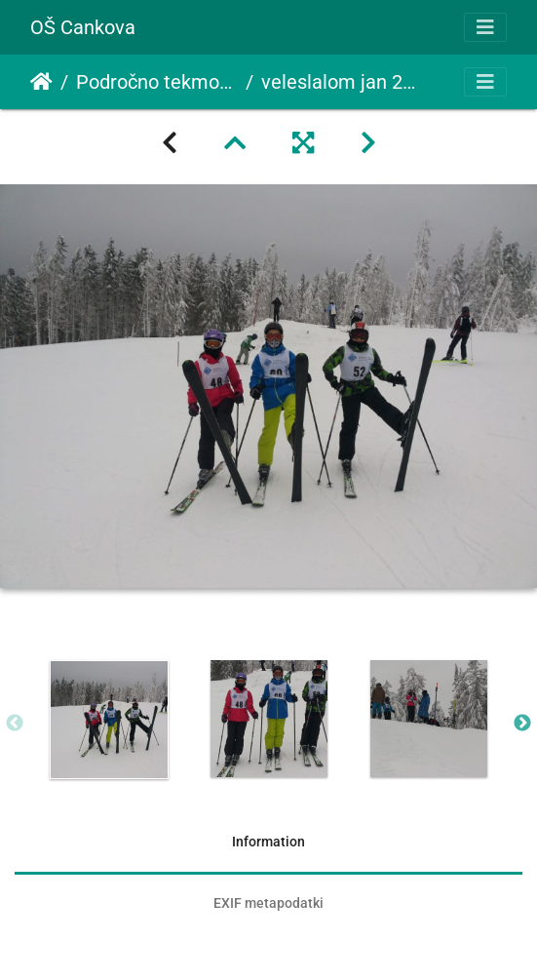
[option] (109, 720)
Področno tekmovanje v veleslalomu (157, 82)
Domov (41, 82)
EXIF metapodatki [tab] (268, 903)
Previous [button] (15, 724)
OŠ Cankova (83, 27)
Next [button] (522, 724)
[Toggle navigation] (485, 27)
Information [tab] (268, 842)
